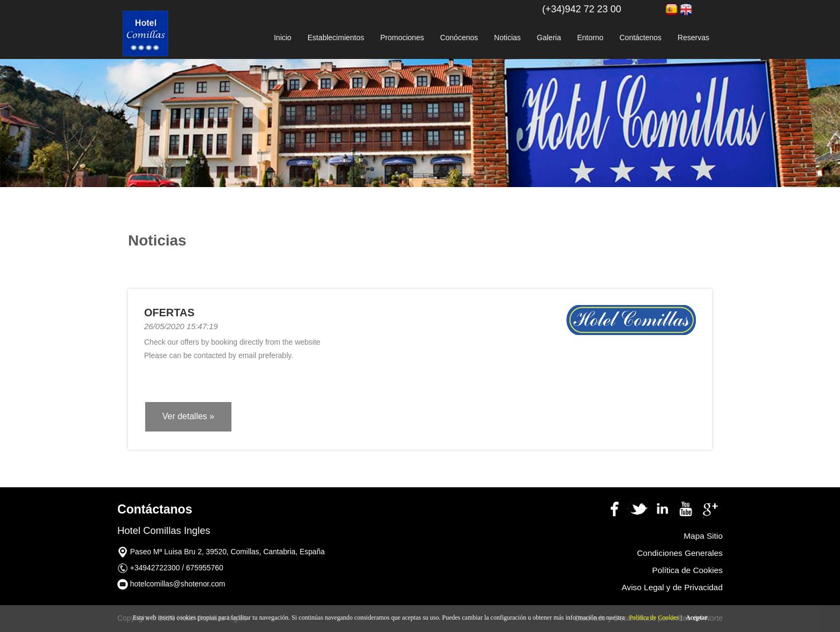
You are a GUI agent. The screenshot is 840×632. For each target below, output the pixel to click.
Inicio (283, 38)
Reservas (693, 38)
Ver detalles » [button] (188, 416)
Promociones (402, 38)
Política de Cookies (654, 618)
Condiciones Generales (680, 553)
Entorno (590, 38)
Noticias (507, 38)
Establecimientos (336, 38)
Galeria (549, 38)
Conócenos (459, 38)
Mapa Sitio (703, 536)
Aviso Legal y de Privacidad (672, 587)
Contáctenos (640, 38)
